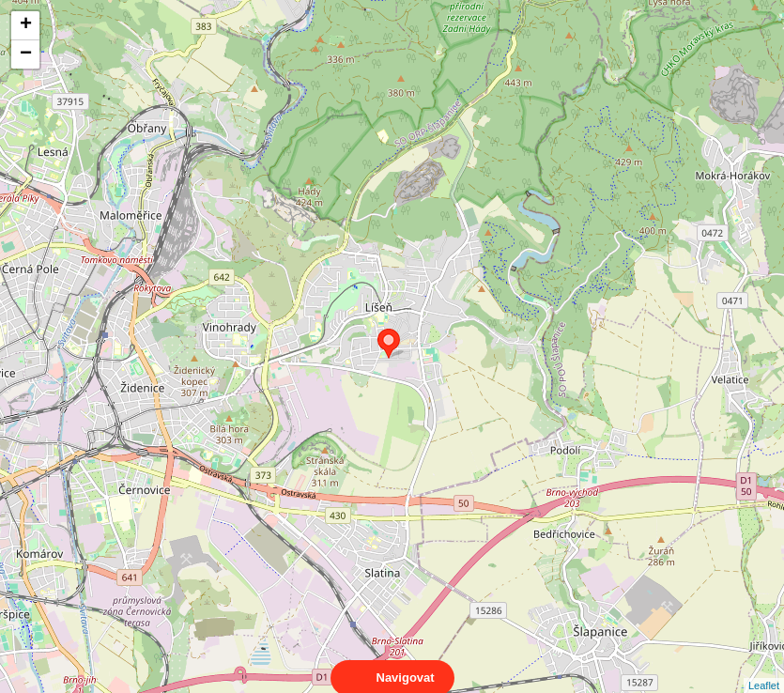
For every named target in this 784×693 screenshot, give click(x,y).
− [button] (26, 54)
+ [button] (26, 25)
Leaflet (764, 669)
